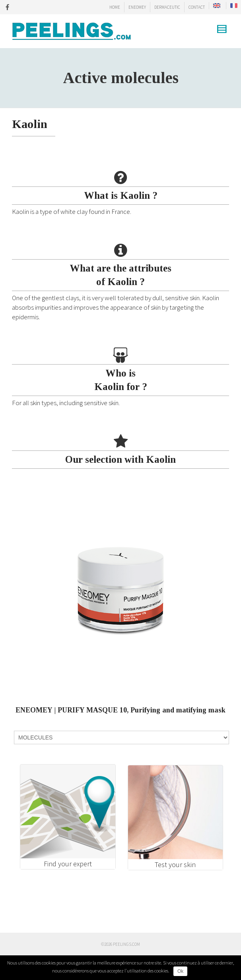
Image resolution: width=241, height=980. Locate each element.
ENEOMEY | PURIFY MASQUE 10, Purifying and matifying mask (120, 710)
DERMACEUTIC (167, 7)
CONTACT (197, 7)
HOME (115, 7)
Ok (180, 971)
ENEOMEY (137, 7)
